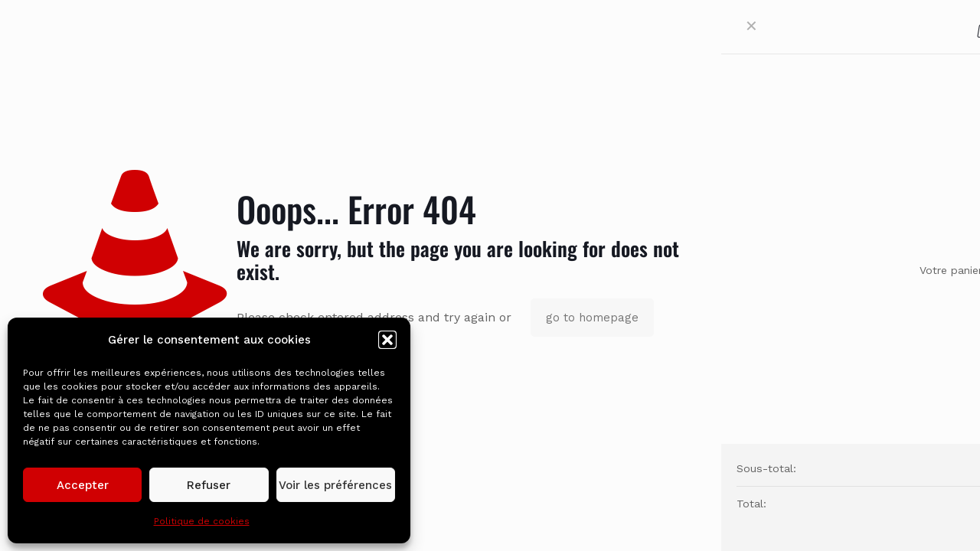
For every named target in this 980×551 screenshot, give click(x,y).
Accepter (83, 485)
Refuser (209, 485)
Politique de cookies (202, 521)
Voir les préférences (335, 485)
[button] (387, 340)
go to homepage (592, 318)
